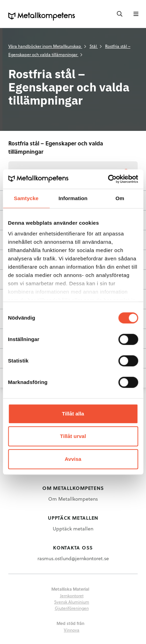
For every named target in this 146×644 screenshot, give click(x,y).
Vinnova (72, 630)
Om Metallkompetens (73, 499)
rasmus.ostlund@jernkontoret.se (73, 558)
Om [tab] (120, 198)
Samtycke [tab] (26, 198)
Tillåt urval (73, 436)
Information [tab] (73, 198)
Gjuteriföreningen (72, 608)
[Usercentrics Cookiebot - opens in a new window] (108, 179)
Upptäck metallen (73, 529)
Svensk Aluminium (72, 602)
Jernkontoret (72, 596)
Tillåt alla (73, 414)
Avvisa (73, 459)
